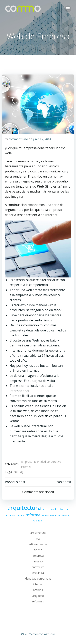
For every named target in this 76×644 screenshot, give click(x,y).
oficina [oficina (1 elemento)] (20, 516)
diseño (38, 550)
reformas (38, 601)
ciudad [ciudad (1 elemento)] (52, 509)
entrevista (38, 567)
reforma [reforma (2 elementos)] (33, 515)
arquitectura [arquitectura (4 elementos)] (24, 508)
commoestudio (18, 139)
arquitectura (38, 533)
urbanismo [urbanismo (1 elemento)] (64, 516)
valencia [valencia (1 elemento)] (38, 521)
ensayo (38, 561)
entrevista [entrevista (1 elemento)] (63, 509)
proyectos (38, 596)
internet (26, 467)
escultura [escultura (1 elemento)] (10, 516)
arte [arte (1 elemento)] (45, 509)
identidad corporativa (48, 462)
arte (38, 538)
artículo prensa (38, 544)
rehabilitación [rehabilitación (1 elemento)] (49, 516)
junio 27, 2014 (42, 139)
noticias (38, 590)
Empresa (27, 462)
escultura (38, 573)
